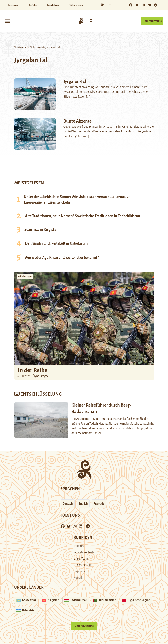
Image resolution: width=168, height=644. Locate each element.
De (104, 5)
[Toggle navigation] (7, 21)
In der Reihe (32, 370)
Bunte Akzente (78, 121)
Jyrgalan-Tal (75, 81)
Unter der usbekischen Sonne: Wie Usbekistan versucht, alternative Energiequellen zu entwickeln (77, 200)
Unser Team (81, 559)
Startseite (20, 47)
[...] (88, 97)
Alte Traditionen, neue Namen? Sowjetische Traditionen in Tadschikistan (83, 216)
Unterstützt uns (152, 21)
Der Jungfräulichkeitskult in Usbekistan (56, 243)
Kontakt (78, 578)
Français (99, 504)
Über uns (79, 546)
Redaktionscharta (84, 552)
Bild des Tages (25, 276)
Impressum (81, 571)
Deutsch (68, 504)
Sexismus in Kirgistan (41, 230)
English (83, 504)
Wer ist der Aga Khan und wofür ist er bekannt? (62, 258)
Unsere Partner (83, 565)
